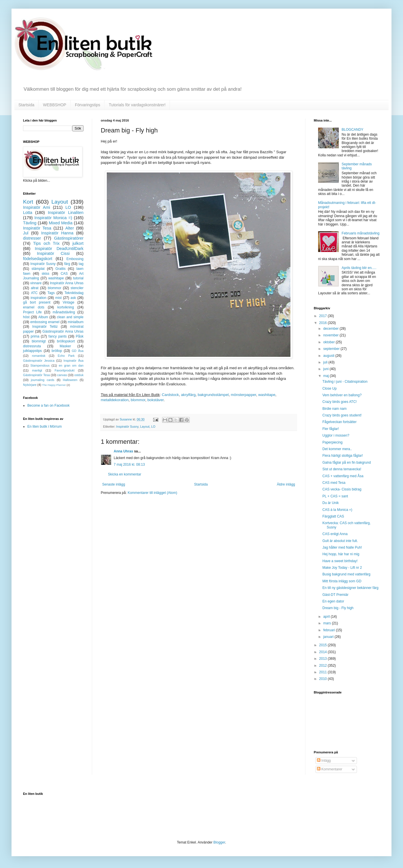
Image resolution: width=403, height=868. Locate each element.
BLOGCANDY (352, 130)
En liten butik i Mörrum (44, 427)
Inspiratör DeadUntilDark (59, 249)
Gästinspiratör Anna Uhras (63, 331)
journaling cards (42, 380)
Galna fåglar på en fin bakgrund (347, 463)
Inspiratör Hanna (57, 233)
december (331, 329)
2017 (324, 316)
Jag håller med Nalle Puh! (342, 547)
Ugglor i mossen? (336, 435)
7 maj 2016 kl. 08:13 (129, 465)
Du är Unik (331, 503)
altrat (35, 288)
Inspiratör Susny (127, 427)
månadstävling (64, 312)
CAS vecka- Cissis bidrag (342, 489)
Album (43, 317)
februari (330, 630)
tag (81, 264)
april (327, 617)
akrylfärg (188, 395)
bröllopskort (66, 341)
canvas (62, 375)
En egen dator (333, 601)
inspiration (38, 298)
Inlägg (324, 761)
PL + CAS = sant (335, 496)
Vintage (69, 302)
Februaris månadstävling (361, 233)
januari (329, 637)
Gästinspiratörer (69, 238)
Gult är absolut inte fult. (340, 541)
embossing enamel (45, 322)
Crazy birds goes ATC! (340, 402)
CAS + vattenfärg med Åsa (343, 476)
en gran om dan (71, 365)
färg (67, 264)
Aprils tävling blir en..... (359, 268)
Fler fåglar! (331, 429)
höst (26, 317)
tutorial (78, 278)
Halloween (70, 380)
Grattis (60, 269)
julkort (78, 243)
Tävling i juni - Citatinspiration (345, 382)
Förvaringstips (88, 105)
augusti (329, 356)
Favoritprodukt (65, 370)
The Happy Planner (54, 385)
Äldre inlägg (286, 484)
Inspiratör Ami (37, 207)
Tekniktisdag (74, 293)
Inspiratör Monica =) (53, 218)
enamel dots (34, 307)
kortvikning (65, 307)
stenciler (77, 288)
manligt (37, 370)
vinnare (36, 283)
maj (327, 376)
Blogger (219, 842)
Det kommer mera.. (337, 449)
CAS (64, 274)
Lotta (28, 213)
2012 (324, 666)
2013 (324, 659)
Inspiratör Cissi (53, 253)
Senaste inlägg (114, 484)
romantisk (39, 356)
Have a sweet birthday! (340, 561)
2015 (324, 645)
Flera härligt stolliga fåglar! (343, 456)
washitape (267, 395)
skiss (46, 274)
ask (73, 298)
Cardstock (170, 395)
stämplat (38, 269)
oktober (329, 342)
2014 (324, 652)
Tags (51, 293)
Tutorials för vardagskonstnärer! (137, 105)
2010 (324, 679)
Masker (65, 346)
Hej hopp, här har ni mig (341, 554)
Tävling (30, 223)
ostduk (79, 375)
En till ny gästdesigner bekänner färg (350, 588)
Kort (28, 202)
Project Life (32, 312)
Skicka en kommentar (124, 474)
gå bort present (37, 302)
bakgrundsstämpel (213, 395)
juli (326, 362)
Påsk (80, 336)
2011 (324, 672)
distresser (32, 238)
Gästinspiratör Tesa (36, 375)
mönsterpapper (244, 395)
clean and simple (70, 317)
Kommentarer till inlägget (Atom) (152, 493)
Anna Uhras (123, 451)
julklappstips (32, 351)
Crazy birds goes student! (342, 415)
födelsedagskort (38, 259)
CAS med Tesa (334, 483)
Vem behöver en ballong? (342, 395)
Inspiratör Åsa (73, 361)
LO (153, 427)
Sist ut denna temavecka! (342, 469)
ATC (34, 293)
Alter (70, 228)
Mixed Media (60, 223)
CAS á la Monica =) (337, 510)
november (331, 335)
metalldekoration (115, 400)
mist (58, 298)
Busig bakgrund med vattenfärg (346, 574)
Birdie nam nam (334, 409)
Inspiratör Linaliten (66, 213)
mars (328, 623)
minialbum (76, 322)
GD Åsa (78, 351)
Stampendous (40, 365)
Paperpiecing (332, 442)
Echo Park (66, 356)
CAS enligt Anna (335, 534)
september (332, 349)
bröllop (57, 351)
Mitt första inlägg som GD (342, 581)
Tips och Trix (46, 243)
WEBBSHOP (55, 105)
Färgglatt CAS (333, 516)
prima (35, 336)
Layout (145, 427)
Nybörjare (30, 385)
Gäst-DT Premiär (335, 595)
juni (326, 369)
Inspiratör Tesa (37, 228)
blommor (138, 400)
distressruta (32, 346)
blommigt (39, 341)
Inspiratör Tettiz (45, 327)
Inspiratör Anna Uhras (67, 283)
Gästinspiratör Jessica (39, 361)
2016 (324, 323)
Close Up (329, 388)
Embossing (75, 259)
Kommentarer (330, 769)
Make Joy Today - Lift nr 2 (342, 568)
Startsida (26, 105)
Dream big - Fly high (338, 608)
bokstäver (155, 400)
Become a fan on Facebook (49, 405)
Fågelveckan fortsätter (340, 422)
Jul (26, 233)
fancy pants (57, 336)
